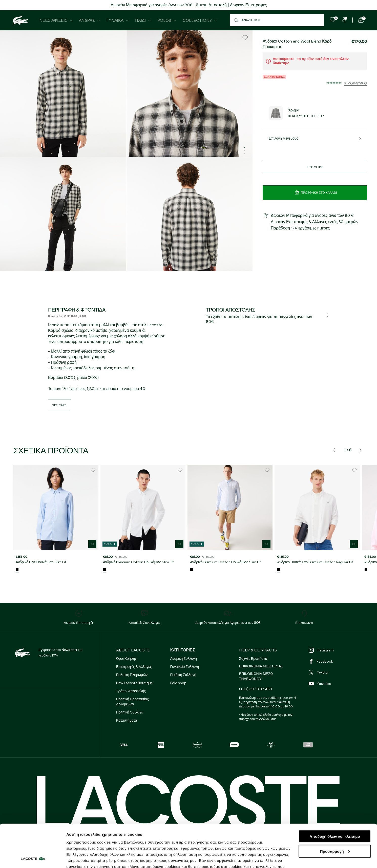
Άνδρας (90, 20)
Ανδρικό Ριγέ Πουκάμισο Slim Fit (41, 562)
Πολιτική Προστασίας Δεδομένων (132, 702)
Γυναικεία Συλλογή (185, 667)
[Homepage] (21, 20)
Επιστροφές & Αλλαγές (134, 667)
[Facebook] (337, 661)
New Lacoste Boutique (134, 683)
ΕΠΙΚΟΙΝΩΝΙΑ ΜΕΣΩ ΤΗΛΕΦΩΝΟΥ (256, 676)
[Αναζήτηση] (277, 20)
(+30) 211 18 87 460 (256, 689)
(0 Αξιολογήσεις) (355, 83)
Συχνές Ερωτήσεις (253, 659)
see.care (59, 405)
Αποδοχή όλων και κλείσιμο (335, 796)
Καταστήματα (127, 720)
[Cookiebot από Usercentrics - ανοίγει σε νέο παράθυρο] (33, 858)
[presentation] (334, 450)
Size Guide (315, 167)
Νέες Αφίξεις (56, 20)
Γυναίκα (118, 20)
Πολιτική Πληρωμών (132, 675)
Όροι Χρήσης (126, 659)
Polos (167, 20)
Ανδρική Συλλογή (184, 659)
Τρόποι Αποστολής (131, 691)
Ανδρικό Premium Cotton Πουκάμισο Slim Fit (139, 562)
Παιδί (143, 20)
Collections (200, 20)
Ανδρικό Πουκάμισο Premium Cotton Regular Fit (315, 562)
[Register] (344, 20)
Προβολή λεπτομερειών (88, 858)
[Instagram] (337, 650)
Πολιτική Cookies (130, 712)
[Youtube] (337, 684)
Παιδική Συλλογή (183, 675)
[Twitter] (337, 672)
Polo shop (178, 683)
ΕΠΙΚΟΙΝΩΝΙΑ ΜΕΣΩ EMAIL (261, 666)
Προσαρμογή (335, 811)
